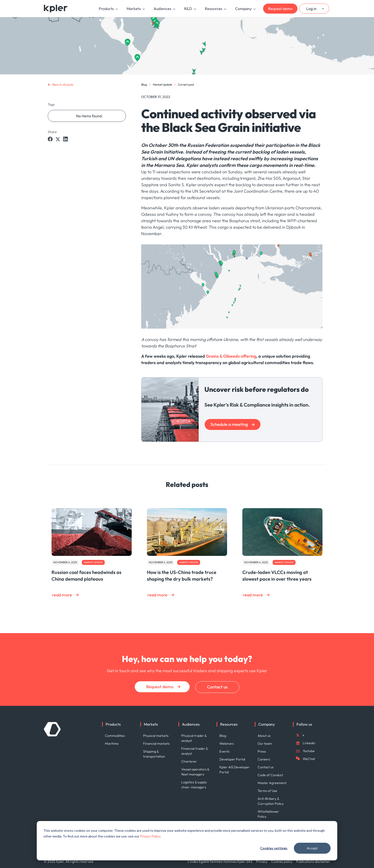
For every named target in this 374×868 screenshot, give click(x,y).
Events (224, 751)
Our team (265, 744)
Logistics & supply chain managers (194, 785)
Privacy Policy (150, 836)
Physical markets (156, 736)
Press (262, 751)
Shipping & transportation (154, 754)
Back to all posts (63, 85)
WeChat (309, 759)
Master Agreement (272, 783)
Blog (144, 85)
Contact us (217, 687)
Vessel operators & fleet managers (196, 772)
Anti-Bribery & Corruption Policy (271, 801)
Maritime (112, 744)
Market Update (162, 85)
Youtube (309, 751)
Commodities (115, 736)
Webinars (227, 744)
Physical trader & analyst (194, 738)
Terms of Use (267, 791)
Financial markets (156, 744)
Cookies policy (282, 862)
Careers (264, 759)
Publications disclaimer (313, 862)
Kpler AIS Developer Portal (235, 770)
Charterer (189, 761)
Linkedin (309, 743)
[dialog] (187, 841)
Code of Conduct (270, 775)
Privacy (262, 862)
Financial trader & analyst (195, 751)
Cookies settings (274, 848)
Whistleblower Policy (268, 814)
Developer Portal (232, 759)
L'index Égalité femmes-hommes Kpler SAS (220, 862)
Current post (186, 85)
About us (264, 736)
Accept (312, 848)
